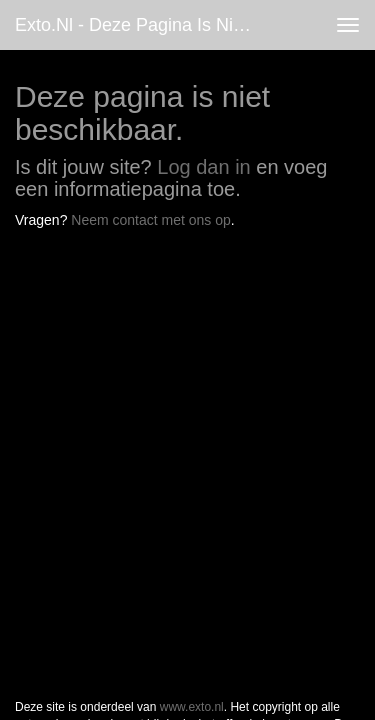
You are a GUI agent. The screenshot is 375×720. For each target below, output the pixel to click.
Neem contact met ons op (151, 220)
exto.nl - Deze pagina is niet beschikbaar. (143, 25)
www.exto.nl (192, 278)
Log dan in (203, 167)
